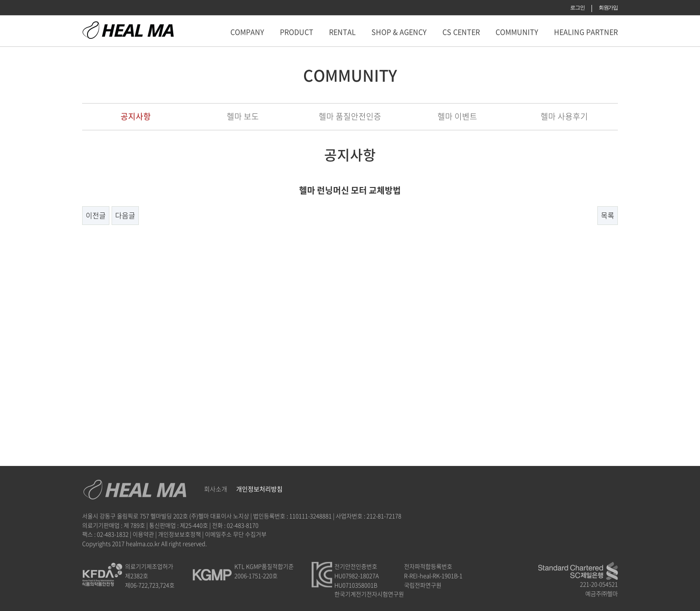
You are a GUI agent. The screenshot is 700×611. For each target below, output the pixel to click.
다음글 (125, 215)
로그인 (577, 8)
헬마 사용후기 (564, 116)
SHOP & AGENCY (399, 32)
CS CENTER (461, 32)
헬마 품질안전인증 (350, 116)
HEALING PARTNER (586, 32)
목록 (608, 215)
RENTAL (342, 32)
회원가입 (608, 8)
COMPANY (247, 32)
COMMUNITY (517, 32)
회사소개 (216, 489)
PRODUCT (297, 32)
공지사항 (136, 116)
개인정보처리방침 (259, 489)
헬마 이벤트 (457, 116)
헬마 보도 (243, 116)
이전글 (96, 215)
